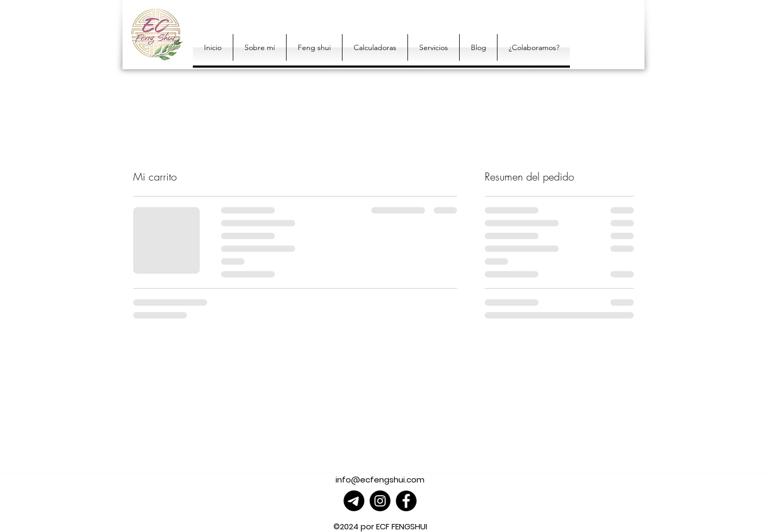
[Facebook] (406, 501)
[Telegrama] (354, 501)
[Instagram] (380, 501)
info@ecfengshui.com (380, 480)
